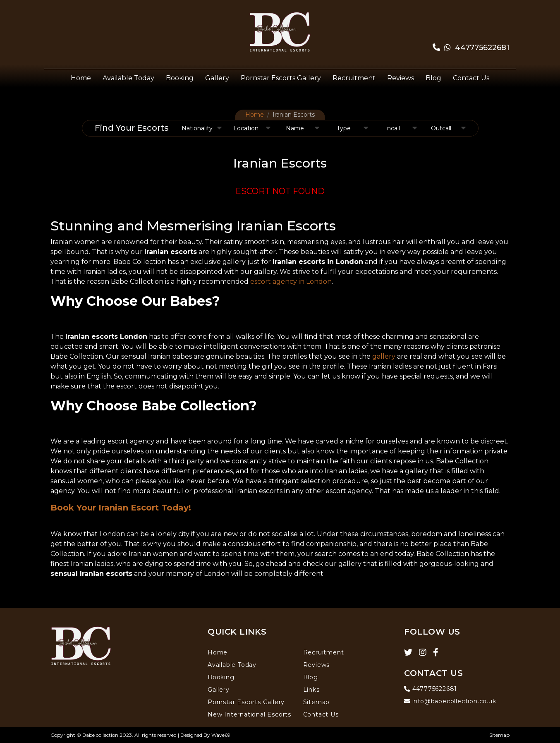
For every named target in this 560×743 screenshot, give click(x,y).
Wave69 (221, 735)
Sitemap (317, 702)
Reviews (401, 78)
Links (311, 690)
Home (81, 78)
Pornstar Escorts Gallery (281, 78)
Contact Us (471, 78)
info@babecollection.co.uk (450, 701)
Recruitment (354, 78)
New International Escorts (249, 714)
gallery (384, 356)
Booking (180, 78)
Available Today (128, 78)
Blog (433, 78)
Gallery (217, 78)
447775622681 (482, 48)
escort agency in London (291, 282)
